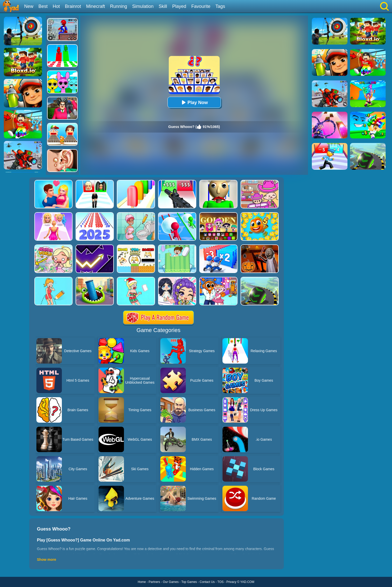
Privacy (231, 582)
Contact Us (207, 582)
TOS (220, 582)
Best (43, 6)
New (29, 6)
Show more (46, 560)
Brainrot (73, 6)
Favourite (201, 6)
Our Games (171, 582)
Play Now (194, 102)
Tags (220, 6)
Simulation (143, 6)
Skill (163, 6)
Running (118, 6)
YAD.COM (247, 582)
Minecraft (95, 6)
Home (142, 582)
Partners (154, 582)
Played (179, 6)
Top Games (189, 582)
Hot (56, 6)
